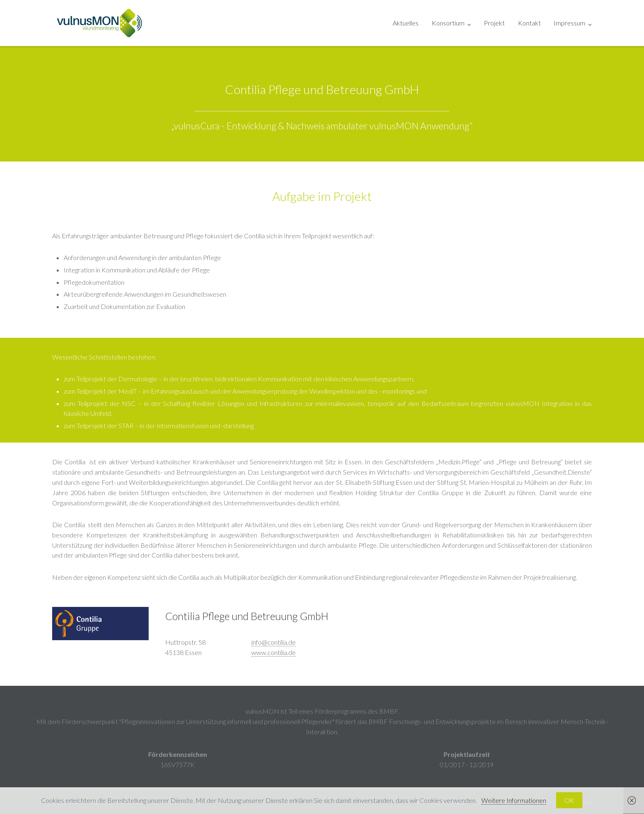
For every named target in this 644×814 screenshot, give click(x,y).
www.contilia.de (274, 652)
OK (569, 800)
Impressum (569, 23)
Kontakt (529, 23)
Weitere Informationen (514, 800)
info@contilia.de (274, 642)
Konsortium (448, 23)
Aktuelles (406, 23)
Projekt (494, 23)
